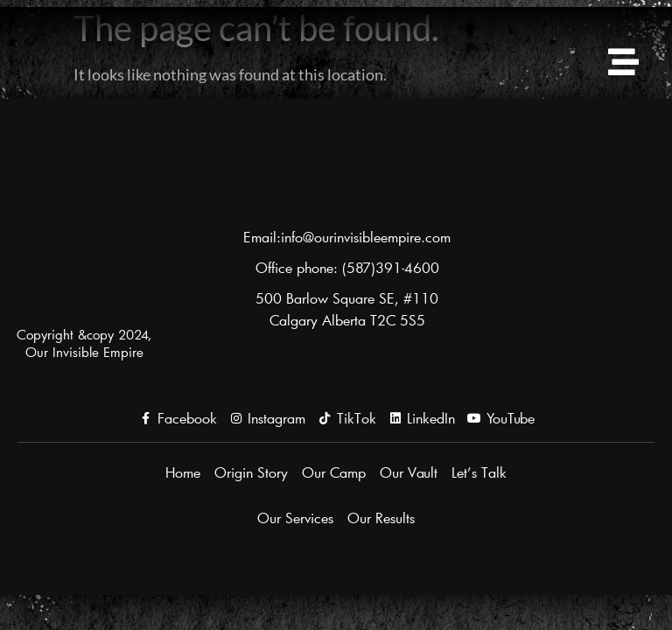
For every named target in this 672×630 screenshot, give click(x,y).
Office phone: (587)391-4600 (347, 267)
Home (183, 472)
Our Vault (409, 472)
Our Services (295, 518)
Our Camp (334, 472)
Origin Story (251, 472)
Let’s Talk (479, 472)
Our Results (381, 518)
